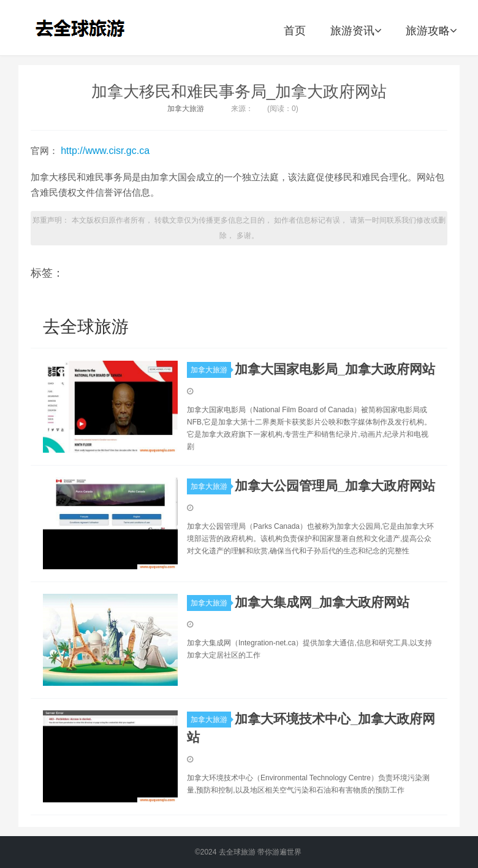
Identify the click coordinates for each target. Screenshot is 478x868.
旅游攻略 (431, 31)
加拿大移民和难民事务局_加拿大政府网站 (239, 91)
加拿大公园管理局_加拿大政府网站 (335, 486)
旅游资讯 (356, 31)
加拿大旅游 (186, 109)
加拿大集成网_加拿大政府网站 (322, 602)
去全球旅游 (84, 28)
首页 (295, 31)
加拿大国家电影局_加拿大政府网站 (335, 369)
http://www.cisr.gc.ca (105, 151)
